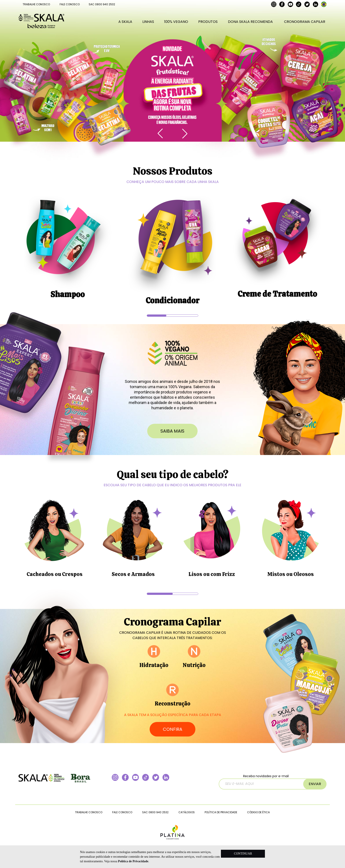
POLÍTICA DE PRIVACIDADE (221, 812)
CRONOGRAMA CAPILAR (305, 22)
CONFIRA (172, 729)
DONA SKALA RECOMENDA (250, 22)
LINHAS (148, 22)
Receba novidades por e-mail (267, 782)
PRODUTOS (208, 22)
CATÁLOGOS (187, 812)
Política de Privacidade (133, 861)
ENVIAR (315, 784)
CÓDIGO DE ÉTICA (258, 812)
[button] (185, 133)
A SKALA (125, 22)
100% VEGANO (176, 22)
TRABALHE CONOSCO (36, 4)
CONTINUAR (243, 854)
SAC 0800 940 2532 (102, 4)
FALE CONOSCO (70, 4)
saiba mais (172, 431)
